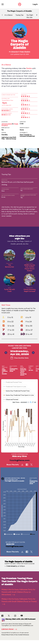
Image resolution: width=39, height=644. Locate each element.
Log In (35, 4)
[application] (19, 426)
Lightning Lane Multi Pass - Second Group (9, 138)
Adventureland (7, 124)
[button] (37, 15)
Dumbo (29, 68)
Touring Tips (19, 15)
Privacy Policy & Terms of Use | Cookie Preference (15, 635)
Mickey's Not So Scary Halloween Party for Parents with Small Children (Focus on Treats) (19, 601)
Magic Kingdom (25, 52)
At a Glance (8, 15)
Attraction (15, 52)
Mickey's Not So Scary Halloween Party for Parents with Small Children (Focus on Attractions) (18, 592)
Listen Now (10, 629)
